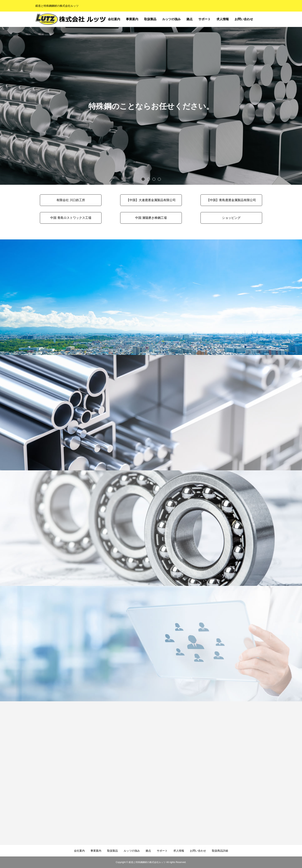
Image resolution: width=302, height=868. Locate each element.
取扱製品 (150, 19)
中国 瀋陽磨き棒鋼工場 (151, 218)
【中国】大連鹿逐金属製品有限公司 (151, 200)
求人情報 (223, 19)
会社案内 (114, 19)
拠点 (190, 19)
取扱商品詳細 (261, 20)
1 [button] (143, 179)
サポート (205, 19)
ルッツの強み (171, 19)
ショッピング (231, 218)
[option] (151, 106)
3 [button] (154, 179)
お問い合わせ (244, 19)
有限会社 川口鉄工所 (71, 200)
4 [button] (159, 179)
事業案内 (132, 19)
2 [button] (148, 179)
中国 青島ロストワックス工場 (71, 218)
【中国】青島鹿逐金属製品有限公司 (231, 200)
